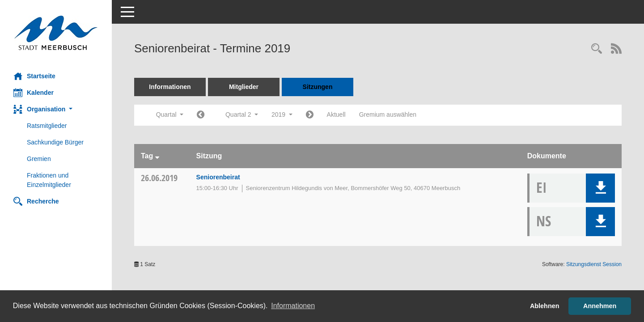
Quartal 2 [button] (242, 114)
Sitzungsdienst (594, 264)
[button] (56, 109)
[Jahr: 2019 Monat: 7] (310, 115)
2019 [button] (282, 114)
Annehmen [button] (600, 306)
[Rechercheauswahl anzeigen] (597, 49)
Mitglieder (244, 87)
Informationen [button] (293, 306)
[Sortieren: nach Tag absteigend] (157, 156)
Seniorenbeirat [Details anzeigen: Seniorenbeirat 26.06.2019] (218, 177)
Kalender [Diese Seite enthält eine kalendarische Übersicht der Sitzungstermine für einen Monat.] (34, 93)
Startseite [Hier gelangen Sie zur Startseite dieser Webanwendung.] (34, 76)
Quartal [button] (170, 114)
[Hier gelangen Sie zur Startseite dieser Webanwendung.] (56, 33)
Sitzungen (318, 87)
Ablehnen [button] (545, 306)
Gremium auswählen (388, 114)
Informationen (170, 87)
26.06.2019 (159, 178)
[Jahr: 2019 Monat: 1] (201, 115)
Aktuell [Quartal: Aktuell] (336, 114)
